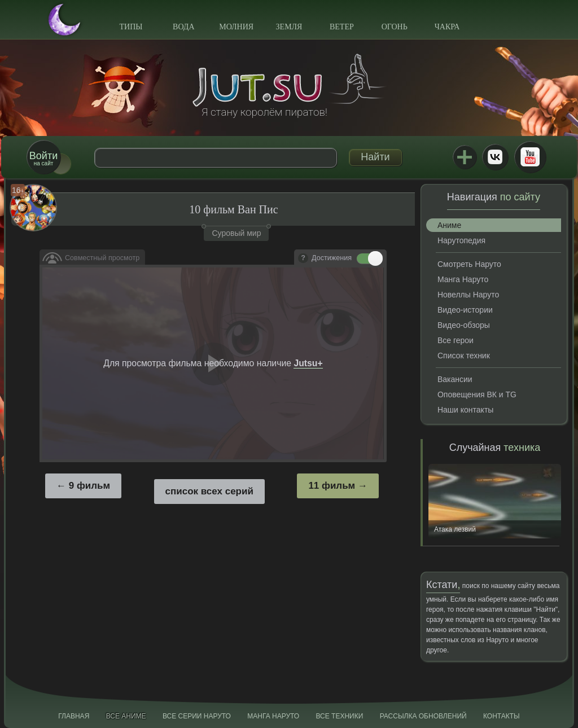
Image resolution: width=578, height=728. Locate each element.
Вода (183, 27)
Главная (74, 716)
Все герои (456, 340)
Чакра (447, 27)
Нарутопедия (461, 240)
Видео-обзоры (464, 325)
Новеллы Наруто (468, 295)
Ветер (342, 27)
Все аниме (126, 716)
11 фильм (332, 486)
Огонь (395, 27)
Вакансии (455, 379)
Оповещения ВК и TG (477, 394)
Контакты (502, 716)
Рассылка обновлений (423, 716)
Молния (236, 27)
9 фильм (89, 486)
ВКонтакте (495, 157)
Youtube (530, 157)
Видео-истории (465, 310)
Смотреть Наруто (469, 264)
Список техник (464, 356)
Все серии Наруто (197, 716)
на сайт (43, 158)
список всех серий (209, 491)
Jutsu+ (465, 157)
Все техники (339, 716)
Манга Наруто (463, 279)
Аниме (449, 225)
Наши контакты (465, 410)
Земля (289, 27)
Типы (131, 27)
